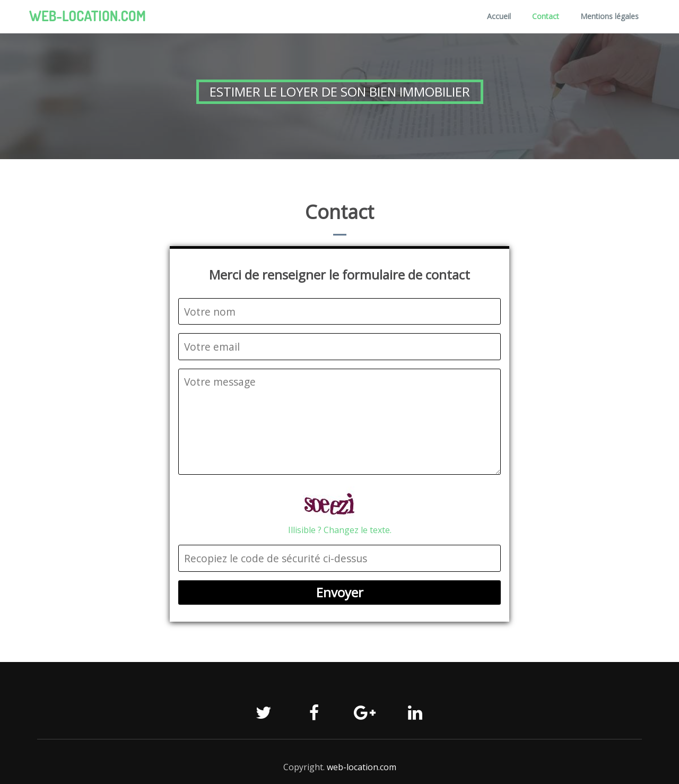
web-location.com (88, 16)
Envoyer (340, 592)
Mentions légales (610, 16)
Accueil (499, 16)
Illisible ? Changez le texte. (340, 530)
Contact (546, 16)
